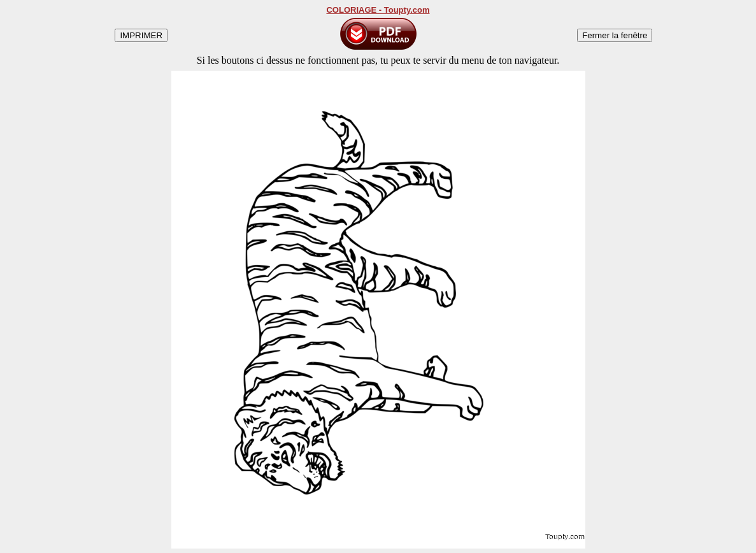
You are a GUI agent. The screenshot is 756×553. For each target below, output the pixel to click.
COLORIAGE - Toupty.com (378, 10)
